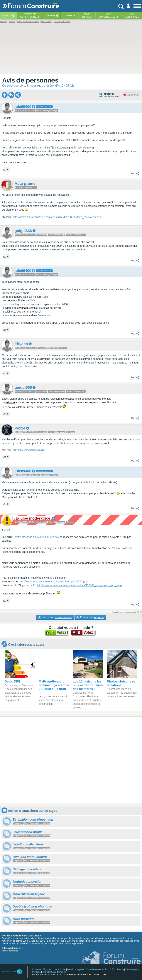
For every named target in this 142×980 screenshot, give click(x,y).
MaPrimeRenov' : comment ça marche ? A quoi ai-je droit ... (54, 687)
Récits (30, 16)
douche (11, 300)
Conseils (70, 16)
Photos (51, 16)
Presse (120, 969)
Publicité (36, 972)
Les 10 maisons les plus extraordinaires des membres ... (88, 685)
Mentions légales (76, 969)
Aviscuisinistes (132, 16)
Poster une (90, 617)
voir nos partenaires (10, 951)
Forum (7, 16)
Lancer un (55, 617)
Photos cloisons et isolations (121, 683)
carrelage (45, 359)
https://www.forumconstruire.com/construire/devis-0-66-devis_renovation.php (57, 217)
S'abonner (131, 95)
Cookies (62, 972)
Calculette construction (97, 969)
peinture (10, 402)
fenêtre (18, 297)
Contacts (37, 969)
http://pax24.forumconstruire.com (29, 450)
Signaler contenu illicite (54, 969)
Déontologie (131, 969)
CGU (113, 969)
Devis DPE (12, 681)
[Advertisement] (71, 760)
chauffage (23, 308)
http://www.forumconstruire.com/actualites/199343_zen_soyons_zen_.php (79, 585)
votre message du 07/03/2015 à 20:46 (37, 537)
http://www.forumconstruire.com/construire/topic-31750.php (54, 581)
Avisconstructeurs (109, 16)
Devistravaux (87, 16)
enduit (34, 249)
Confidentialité (50, 972)
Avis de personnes (30, 80)
